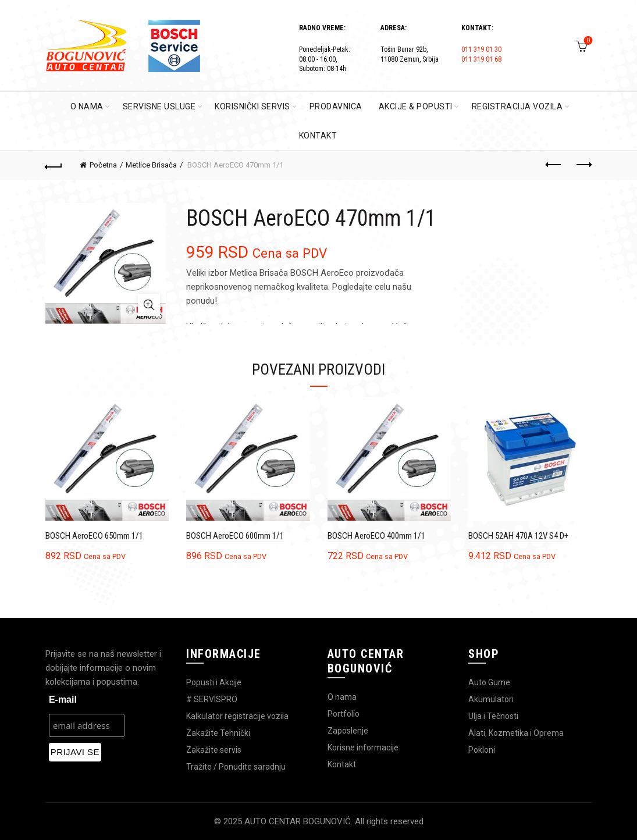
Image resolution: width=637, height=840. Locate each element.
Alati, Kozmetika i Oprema (516, 733)
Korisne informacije (363, 748)
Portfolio (344, 714)
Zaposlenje (348, 731)
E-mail (63, 700)
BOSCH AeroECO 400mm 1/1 (376, 536)
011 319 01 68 (481, 59)
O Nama (87, 106)
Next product (583, 165)
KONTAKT (318, 136)
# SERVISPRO (212, 699)
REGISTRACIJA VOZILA (517, 106)
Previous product (554, 165)
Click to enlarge (149, 305)
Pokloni (482, 750)
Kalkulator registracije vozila (237, 716)
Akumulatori (491, 699)
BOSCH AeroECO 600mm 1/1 (235, 536)
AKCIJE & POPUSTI (416, 106)
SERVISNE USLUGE (159, 106)
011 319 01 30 (481, 49)
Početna (103, 165)
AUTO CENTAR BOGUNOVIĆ (298, 821)
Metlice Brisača (151, 165)
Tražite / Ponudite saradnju (236, 767)
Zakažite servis (214, 750)
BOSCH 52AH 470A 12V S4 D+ (518, 536)
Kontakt (342, 764)
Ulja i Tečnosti (493, 716)
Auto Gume (489, 682)
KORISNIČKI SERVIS (252, 106)
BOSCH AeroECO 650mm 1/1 (94, 536)
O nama (342, 697)
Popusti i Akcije (214, 682)
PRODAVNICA (336, 106)
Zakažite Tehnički (218, 733)
